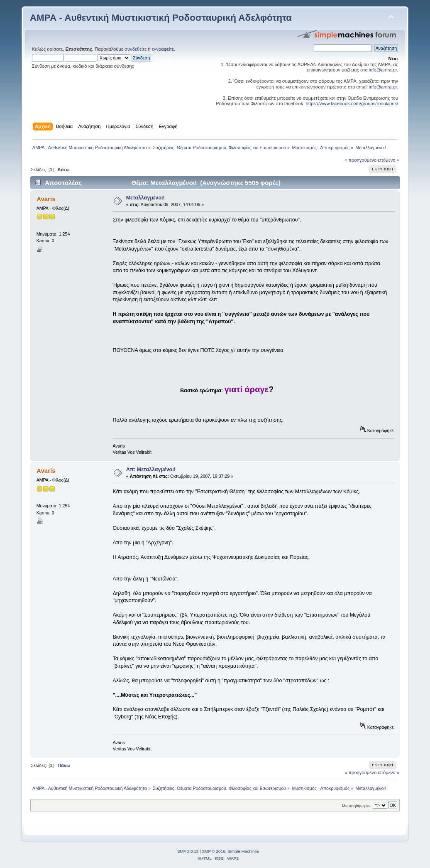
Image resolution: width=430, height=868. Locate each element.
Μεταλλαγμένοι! (145, 198)
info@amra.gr (383, 70)
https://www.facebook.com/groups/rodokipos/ (352, 103)
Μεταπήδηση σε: (357, 805)
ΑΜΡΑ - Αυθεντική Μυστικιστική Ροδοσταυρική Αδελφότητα (161, 18)
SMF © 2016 (214, 851)
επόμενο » (388, 160)
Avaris (46, 199)
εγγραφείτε (163, 49)
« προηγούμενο (360, 160)
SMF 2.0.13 (188, 851)
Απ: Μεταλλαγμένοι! (151, 470)
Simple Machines (243, 851)
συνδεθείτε (136, 49)
